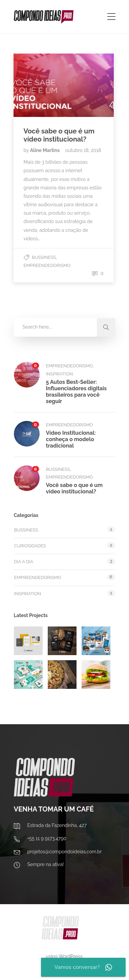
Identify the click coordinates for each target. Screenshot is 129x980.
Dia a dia (24, 562)
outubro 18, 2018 (83, 150)
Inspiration (60, 374)
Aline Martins (46, 150)
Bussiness (44, 257)
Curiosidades (30, 546)
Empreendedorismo (47, 265)
